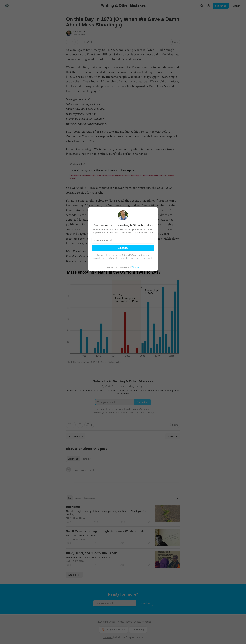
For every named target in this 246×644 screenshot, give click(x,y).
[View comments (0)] (80, 42)
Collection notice (142, 622)
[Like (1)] (71, 42)
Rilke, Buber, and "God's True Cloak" (92, 553)
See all (74, 575)
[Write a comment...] (126, 475)
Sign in (237, 6)
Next (173, 436)
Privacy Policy (147, 258)
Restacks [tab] (86, 459)
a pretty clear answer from (114, 188)
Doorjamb (73, 507)
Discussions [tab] (90, 498)
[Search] (201, 6)
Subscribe (221, 6)
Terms (129, 622)
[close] (153, 211)
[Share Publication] (208, 6)
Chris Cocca (79, 32)
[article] (123, 514)
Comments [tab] (73, 459)
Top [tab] (70, 498)
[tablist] (79, 459)
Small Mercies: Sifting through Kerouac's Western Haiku (106, 531)
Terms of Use (139, 255)
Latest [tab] (78, 498)
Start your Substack (113, 630)
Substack (108, 637)
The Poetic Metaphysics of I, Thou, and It (88, 557)
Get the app (138, 630)
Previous (76, 436)
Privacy (120, 622)
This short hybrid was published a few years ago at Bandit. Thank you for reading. (106, 513)
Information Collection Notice (122, 258)
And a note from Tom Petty (81, 535)
